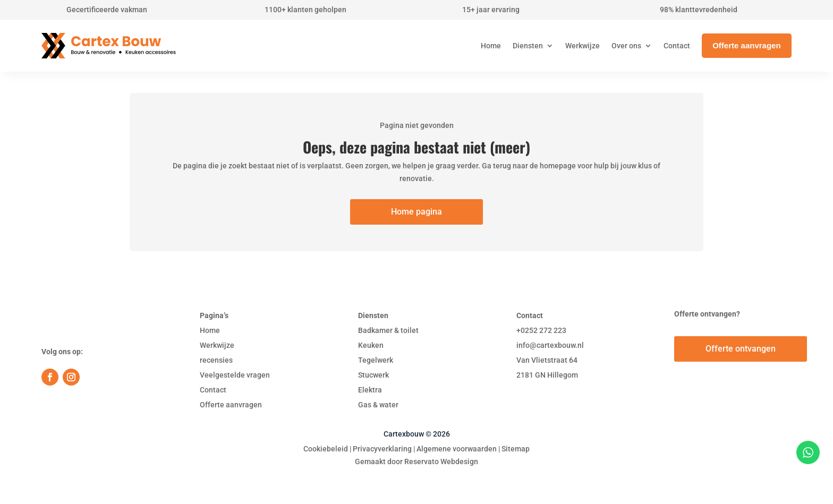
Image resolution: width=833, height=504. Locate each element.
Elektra (370, 390)
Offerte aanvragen (231, 405)
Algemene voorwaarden (457, 449)
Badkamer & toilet (388, 330)
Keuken (371, 345)
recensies (216, 360)
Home (210, 330)
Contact (213, 390)
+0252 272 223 (541, 330)
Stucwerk (373, 375)
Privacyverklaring (382, 449)
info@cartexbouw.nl (550, 345)
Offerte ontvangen (741, 349)
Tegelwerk (376, 360)
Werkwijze (217, 345)
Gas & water (378, 405)
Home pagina (416, 212)
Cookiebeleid (326, 449)
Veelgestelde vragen (235, 375)
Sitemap (516, 449)
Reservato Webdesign (441, 462)
